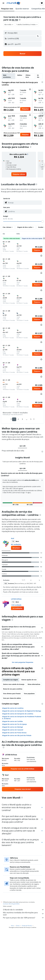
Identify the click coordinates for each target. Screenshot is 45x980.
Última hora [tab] (28, 76)
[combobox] (9, 25)
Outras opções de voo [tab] (29, 676)
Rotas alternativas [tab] (34, 681)
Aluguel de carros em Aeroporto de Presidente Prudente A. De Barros (22, 714)
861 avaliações (16, 541)
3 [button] (22, 419)
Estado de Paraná (27, 922)
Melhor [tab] (20, 75)
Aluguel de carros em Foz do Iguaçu (14, 721)
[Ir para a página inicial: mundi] (14, 3)
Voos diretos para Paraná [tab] (12, 690)
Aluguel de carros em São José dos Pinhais (17, 732)
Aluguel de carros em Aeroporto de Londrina (18, 711)
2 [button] (18, 419)
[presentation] (20, 20)
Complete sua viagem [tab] (11, 676)
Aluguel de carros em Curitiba (12, 718)
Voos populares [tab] (29, 690)
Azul (12, 535)
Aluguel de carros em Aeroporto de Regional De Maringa (22, 708)
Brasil (18, 922)
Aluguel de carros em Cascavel (13, 727)
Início (12, 922)
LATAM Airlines (16, 596)
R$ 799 (15, 20)
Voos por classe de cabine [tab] (12, 695)
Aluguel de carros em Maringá (12, 724)
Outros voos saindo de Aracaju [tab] (14, 681)
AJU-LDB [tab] (22, 446)
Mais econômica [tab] (7, 76)
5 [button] (31, 419)
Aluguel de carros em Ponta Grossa (14, 729)
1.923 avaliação (16, 602)
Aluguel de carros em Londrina (13, 705)
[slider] (42, 221)
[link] (19, 174)
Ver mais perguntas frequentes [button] (23, 659)
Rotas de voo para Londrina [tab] (13, 686)
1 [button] (14, 419)
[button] (3, 3)
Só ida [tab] (38, 76)
